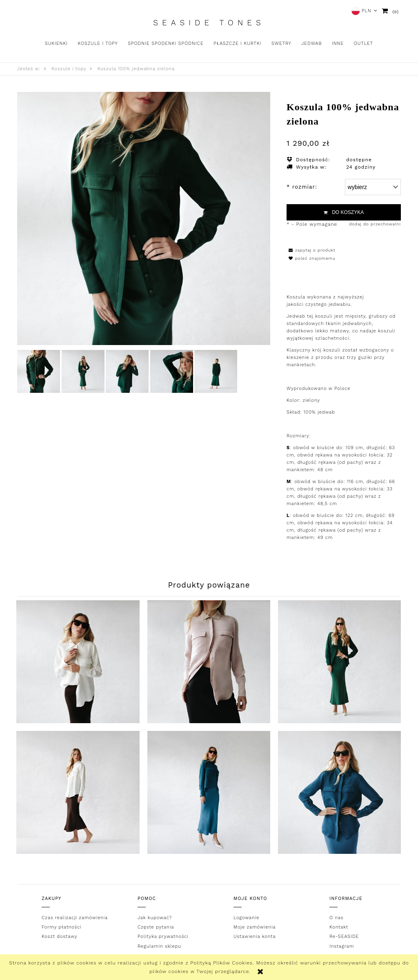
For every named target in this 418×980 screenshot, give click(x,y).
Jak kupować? (155, 917)
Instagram (342, 946)
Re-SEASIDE (344, 937)
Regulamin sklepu (159, 946)
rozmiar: (302, 187)
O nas (337, 917)
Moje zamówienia (255, 927)
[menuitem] (56, 44)
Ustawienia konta (255, 937)
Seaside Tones (209, 23)
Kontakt (339, 927)
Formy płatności (62, 927)
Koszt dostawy (59, 937)
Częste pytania (156, 927)
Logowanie (246, 917)
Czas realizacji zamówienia (75, 917)
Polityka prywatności (163, 937)
